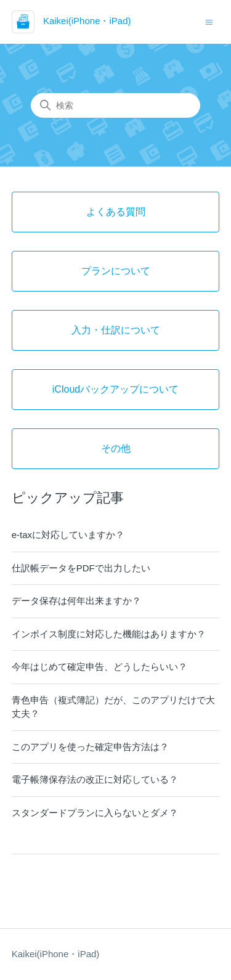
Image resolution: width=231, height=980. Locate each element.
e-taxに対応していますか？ (68, 535)
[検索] (115, 105)
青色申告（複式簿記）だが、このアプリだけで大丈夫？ (113, 707)
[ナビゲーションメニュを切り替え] (209, 21)
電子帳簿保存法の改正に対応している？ (95, 779)
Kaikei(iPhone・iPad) (56, 954)
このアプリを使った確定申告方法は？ (90, 747)
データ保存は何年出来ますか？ (76, 601)
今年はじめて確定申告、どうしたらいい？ (99, 667)
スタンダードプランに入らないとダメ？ (95, 813)
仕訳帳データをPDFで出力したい (81, 568)
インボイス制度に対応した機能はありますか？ (109, 634)
